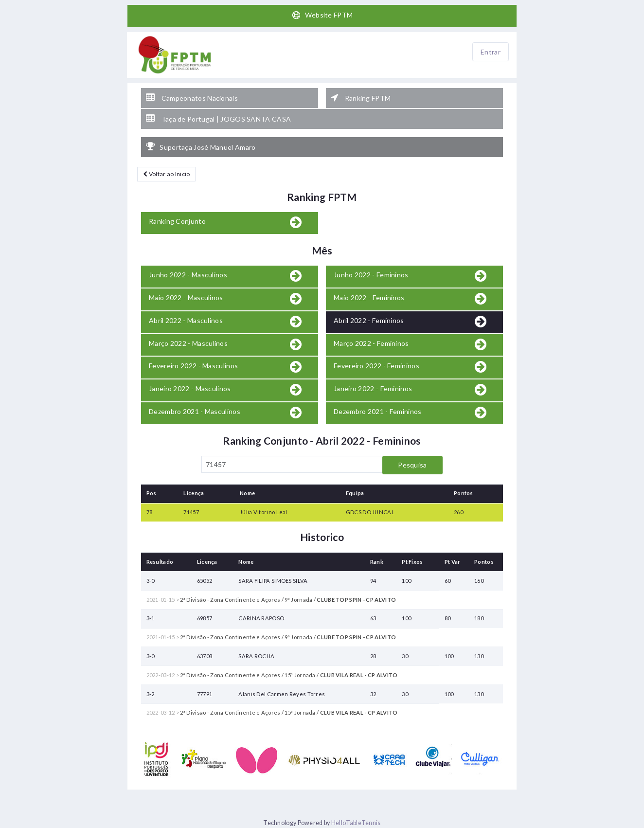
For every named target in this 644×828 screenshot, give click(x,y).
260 (458, 512)
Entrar (491, 52)
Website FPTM (322, 15)
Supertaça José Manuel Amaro (201, 147)
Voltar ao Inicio (166, 174)
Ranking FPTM (361, 98)
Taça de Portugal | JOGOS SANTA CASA (218, 119)
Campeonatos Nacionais (192, 98)
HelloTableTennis (356, 823)
